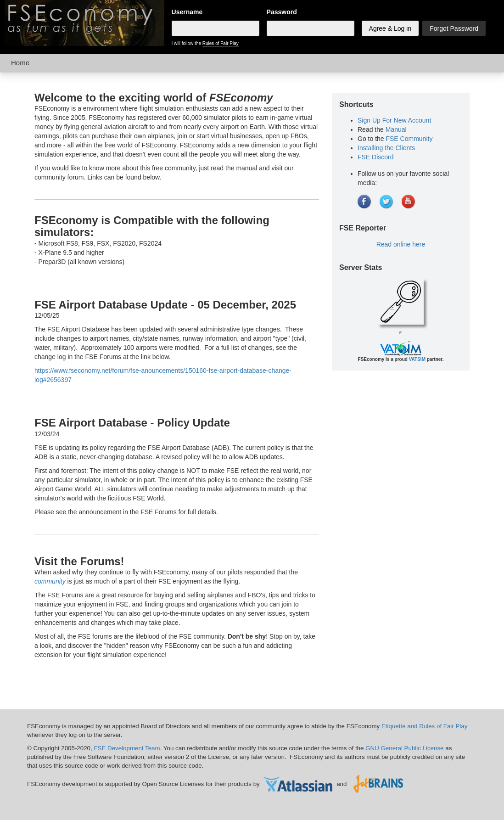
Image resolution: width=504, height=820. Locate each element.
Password (282, 12)
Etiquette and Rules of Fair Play (424, 726)
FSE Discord (376, 157)
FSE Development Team (127, 748)
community (50, 581)
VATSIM (417, 359)
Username (187, 12)
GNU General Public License (404, 748)
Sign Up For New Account (394, 120)
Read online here (401, 244)
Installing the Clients (386, 148)
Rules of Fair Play (221, 43)
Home (20, 63)
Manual (396, 129)
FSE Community (409, 139)
